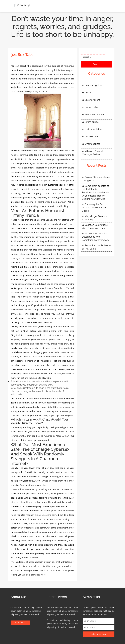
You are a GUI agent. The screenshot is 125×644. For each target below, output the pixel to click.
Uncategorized (93, 144)
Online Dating (92, 137)
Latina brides (92, 122)
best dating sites (94, 85)
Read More (20, 623)
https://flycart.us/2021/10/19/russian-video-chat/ (39, 481)
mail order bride (93, 129)
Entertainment (92, 100)
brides (88, 93)
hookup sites (92, 107)
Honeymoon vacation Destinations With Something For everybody (96, 237)
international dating (95, 115)
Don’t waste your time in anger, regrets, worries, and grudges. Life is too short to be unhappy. (63, 26)
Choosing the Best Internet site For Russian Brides (95, 208)
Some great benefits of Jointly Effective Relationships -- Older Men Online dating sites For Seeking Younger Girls (96, 192)
